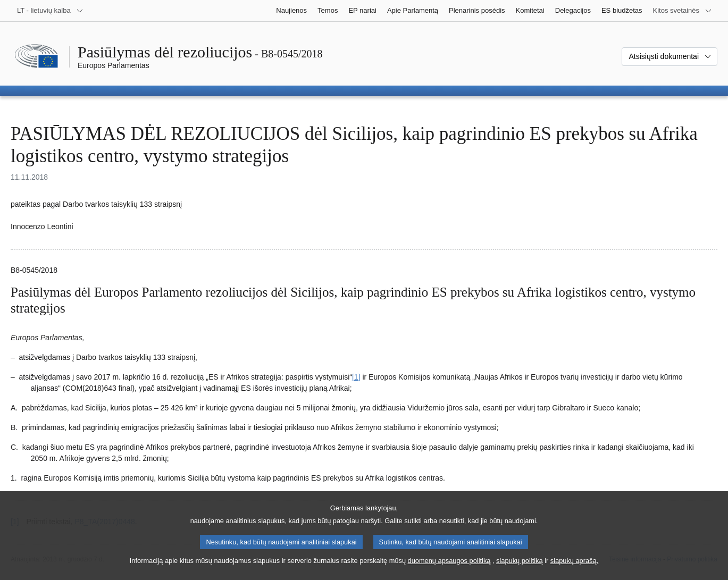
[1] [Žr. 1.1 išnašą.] (356, 377)
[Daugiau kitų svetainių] (683, 11)
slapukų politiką (520, 570)
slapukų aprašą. (574, 570)
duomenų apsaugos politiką (449, 570)
